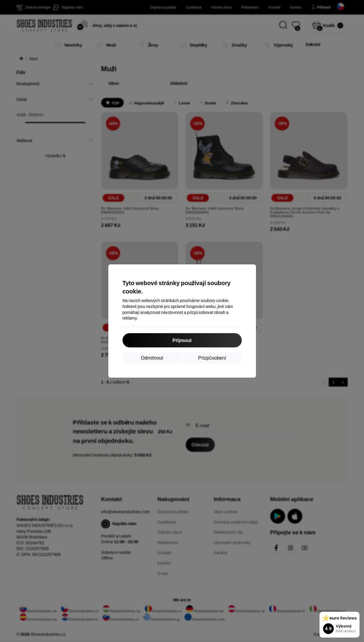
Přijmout (182, 340)
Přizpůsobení (212, 358)
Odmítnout (152, 358)
